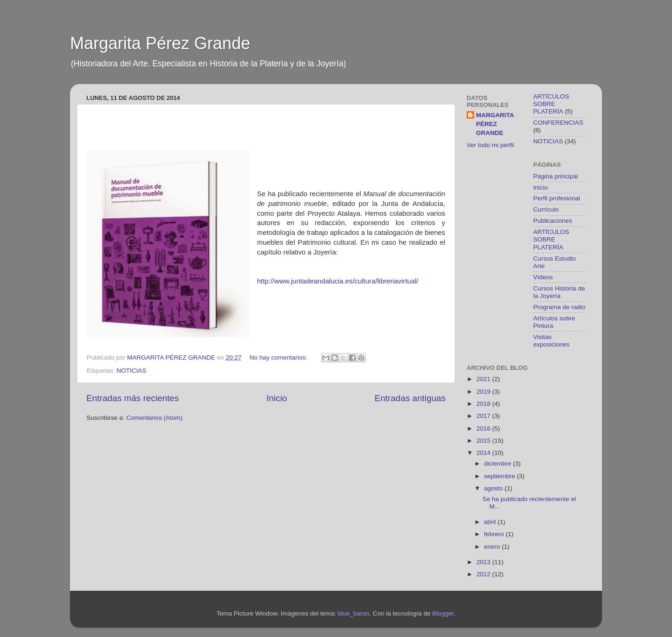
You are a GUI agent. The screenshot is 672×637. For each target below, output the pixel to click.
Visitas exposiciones (552, 341)
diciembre (498, 464)
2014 (484, 453)
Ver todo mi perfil (490, 145)
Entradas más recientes (133, 398)
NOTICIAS (132, 371)
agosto (494, 488)
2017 (484, 416)
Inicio (277, 398)
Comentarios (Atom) (155, 418)
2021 (484, 379)
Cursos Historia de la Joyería (559, 292)
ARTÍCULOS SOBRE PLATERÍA (551, 104)
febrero (495, 534)
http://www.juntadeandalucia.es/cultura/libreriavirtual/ (338, 281)
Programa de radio (560, 307)
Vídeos (543, 277)
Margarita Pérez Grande (160, 43)
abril (491, 522)
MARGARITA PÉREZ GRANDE (495, 124)
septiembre (500, 476)
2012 (484, 574)
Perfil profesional (557, 198)
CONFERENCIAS (558, 123)
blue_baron (354, 613)
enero (493, 547)
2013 (484, 562)
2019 (484, 392)
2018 (484, 404)
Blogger (443, 613)
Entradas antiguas (410, 398)
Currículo (546, 209)
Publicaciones (553, 221)
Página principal (556, 176)
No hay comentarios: (280, 357)
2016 (484, 428)
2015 (484, 441)
